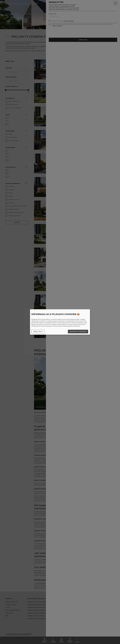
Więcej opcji (38, 332)
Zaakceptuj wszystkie (78, 332)
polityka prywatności (74, 326)
